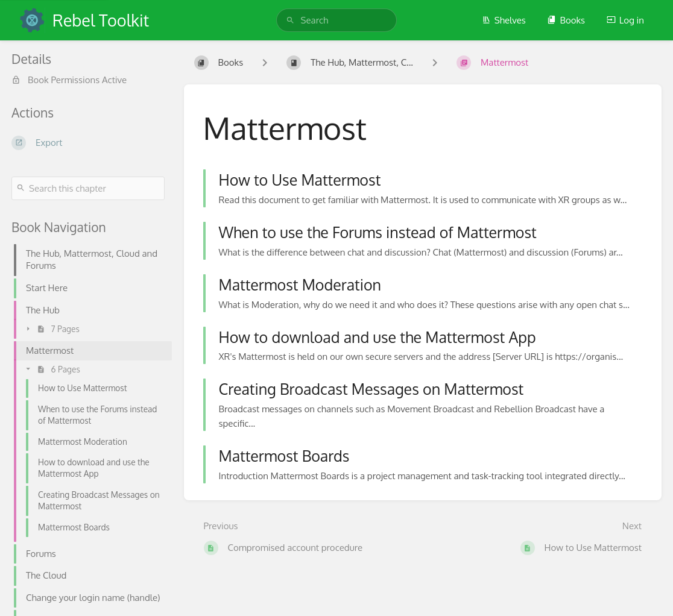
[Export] (88, 143)
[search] (337, 20)
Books (566, 20)
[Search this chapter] (88, 188)
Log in (625, 20)
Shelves (504, 20)
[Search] (290, 20)
